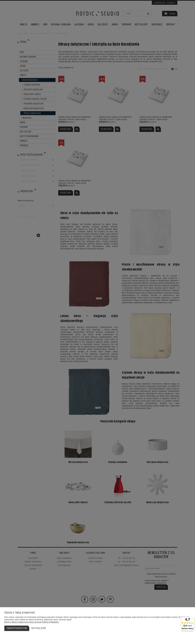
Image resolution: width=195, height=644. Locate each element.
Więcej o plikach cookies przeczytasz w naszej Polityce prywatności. (32, 622)
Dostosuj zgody (39, 628)
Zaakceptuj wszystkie (17, 628)
